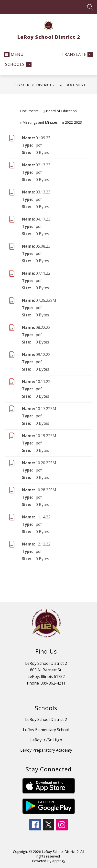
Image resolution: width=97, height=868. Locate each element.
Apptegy (59, 861)
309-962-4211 (53, 683)
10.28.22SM (46, 490)
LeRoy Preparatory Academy (46, 750)
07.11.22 (43, 273)
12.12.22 (43, 544)
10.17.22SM (46, 409)
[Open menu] (14, 55)
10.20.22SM (46, 463)
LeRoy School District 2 (32, 85)
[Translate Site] (77, 55)
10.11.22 (43, 382)
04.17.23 (43, 219)
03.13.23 (43, 192)
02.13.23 (43, 165)
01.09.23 (43, 138)
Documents (76, 85)
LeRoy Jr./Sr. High (46, 740)
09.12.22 (43, 354)
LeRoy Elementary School (46, 730)
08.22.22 (43, 327)
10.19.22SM (46, 436)
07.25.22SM (46, 300)
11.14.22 (43, 517)
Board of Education (61, 111)
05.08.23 (43, 246)
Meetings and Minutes (40, 122)
